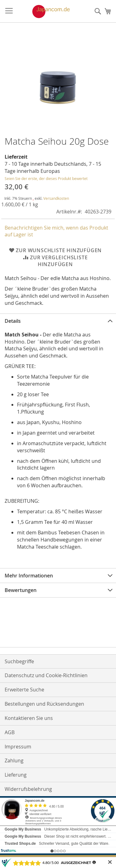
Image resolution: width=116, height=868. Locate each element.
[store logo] (45, 11)
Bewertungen (21, 590)
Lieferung (16, 775)
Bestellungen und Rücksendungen (44, 704)
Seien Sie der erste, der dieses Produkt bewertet (46, 178)
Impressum (18, 747)
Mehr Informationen (29, 576)
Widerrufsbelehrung (28, 789)
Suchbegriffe (19, 661)
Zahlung (14, 761)
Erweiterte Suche (24, 690)
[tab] (58, 321)
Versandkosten (56, 198)
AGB (10, 732)
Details (13, 321)
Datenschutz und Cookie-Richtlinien (46, 675)
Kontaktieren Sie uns (29, 718)
